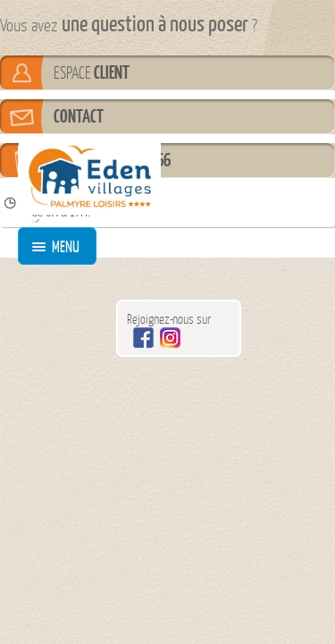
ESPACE (92, 72)
